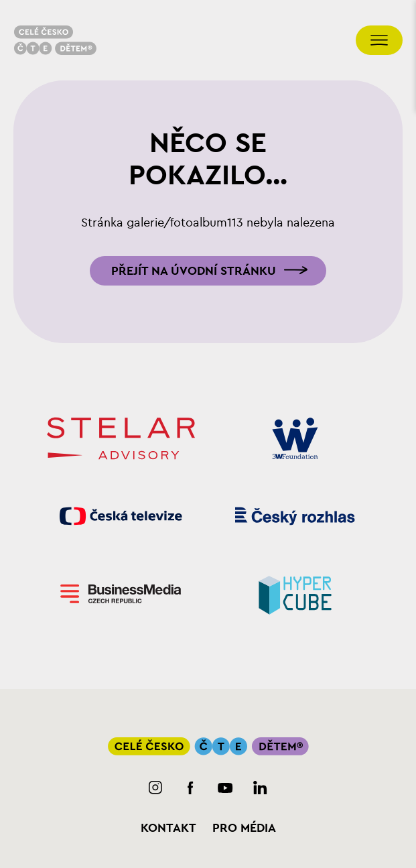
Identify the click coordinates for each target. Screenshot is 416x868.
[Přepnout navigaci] (379, 40)
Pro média (244, 828)
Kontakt (168, 828)
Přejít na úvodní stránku (194, 271)
